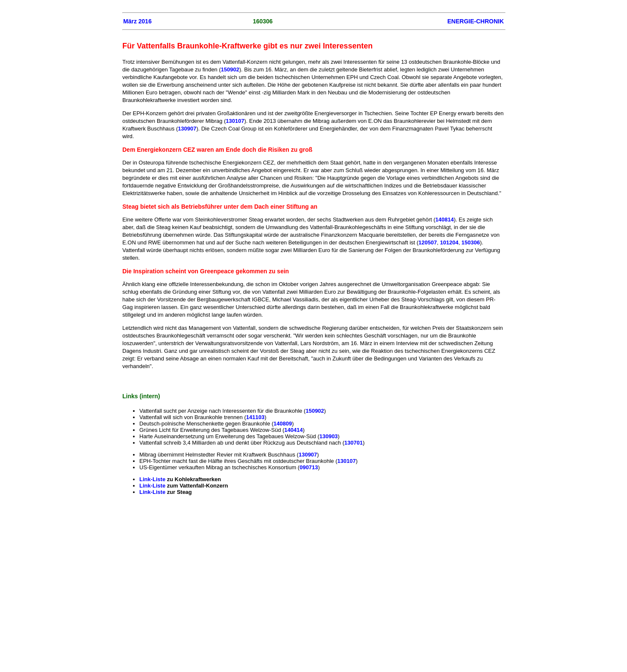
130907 (187, 129)
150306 (470, 242)
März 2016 (137, 21)
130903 (329, 436)
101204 (449, 242)
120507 (428, 242)
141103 (255, 417)
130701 (354, 443)
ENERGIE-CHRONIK (476, 21)
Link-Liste (153, 479)
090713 (309, 467)
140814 (445, 220)
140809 (283, 424)
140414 (293, 430)
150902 (230, 69)
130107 (235, 121)
